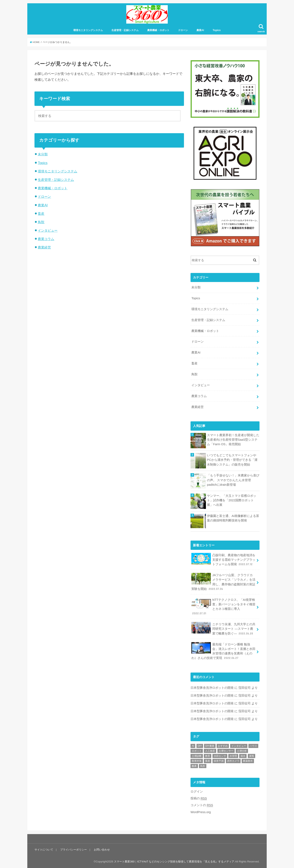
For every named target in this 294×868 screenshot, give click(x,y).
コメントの (202, 805)
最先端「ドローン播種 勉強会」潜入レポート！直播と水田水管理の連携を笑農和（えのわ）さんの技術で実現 (223, 651)
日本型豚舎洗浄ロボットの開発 (212, 688)
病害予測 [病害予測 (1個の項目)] (219, 761)
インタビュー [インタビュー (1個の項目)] (239, 746)
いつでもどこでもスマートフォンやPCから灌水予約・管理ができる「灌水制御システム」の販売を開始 (232, 460)
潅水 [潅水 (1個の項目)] (243, 756)
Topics (217, 30)
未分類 (43, 154)
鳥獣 (41, 222)
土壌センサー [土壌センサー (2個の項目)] (226, 751)
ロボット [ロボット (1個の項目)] (197, 751)
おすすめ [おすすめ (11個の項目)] (223, 746)
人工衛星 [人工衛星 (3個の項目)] (210, 751)
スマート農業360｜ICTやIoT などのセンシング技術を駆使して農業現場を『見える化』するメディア (174, 862)
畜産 (41, 214)
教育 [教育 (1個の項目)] (208, 756)
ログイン (197, 792)
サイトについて (44, 850)
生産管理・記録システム (125, 30)
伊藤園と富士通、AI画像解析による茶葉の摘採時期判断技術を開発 (233, 518)
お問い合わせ (102, 850)
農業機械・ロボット (158, 30)
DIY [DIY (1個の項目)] (200, 746)
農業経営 (44, 247)
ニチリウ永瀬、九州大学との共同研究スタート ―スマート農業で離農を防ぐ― (223, 629)
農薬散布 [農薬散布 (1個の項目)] (248, 761)
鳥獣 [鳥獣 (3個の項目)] (203, 766)
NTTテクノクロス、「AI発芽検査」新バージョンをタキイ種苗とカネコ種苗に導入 (223, 607)
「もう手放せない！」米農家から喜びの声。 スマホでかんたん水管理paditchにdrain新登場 (233, 480)
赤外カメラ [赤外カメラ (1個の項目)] (233, 761)
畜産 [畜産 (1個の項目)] (208, 761)
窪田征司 (245, 688)
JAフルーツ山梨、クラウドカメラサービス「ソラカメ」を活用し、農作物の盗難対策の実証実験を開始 (223, 582)
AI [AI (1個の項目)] (193, 746)
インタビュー (48, 230)
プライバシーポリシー (73, 850)
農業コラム (46, 239)
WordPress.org (201, 812)
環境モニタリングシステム (88, 30)
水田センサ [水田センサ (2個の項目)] (220, 756)
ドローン (183, 30)
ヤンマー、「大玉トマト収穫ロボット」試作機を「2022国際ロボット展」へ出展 (232, 500)
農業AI (200, 30)
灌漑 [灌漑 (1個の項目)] (252, 756)
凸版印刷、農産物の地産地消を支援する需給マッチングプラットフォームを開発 (223, 560)
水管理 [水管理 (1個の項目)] (233, 756)
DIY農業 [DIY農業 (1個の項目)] (210, 746)
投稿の (199, 798)
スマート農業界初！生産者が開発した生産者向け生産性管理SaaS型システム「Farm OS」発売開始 (233, 440)
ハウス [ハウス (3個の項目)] (253, 746)
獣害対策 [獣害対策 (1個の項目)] (197, 761)
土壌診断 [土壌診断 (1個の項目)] (197, 756)
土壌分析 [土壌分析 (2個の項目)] (242, 751)
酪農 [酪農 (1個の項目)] (194, 766)
